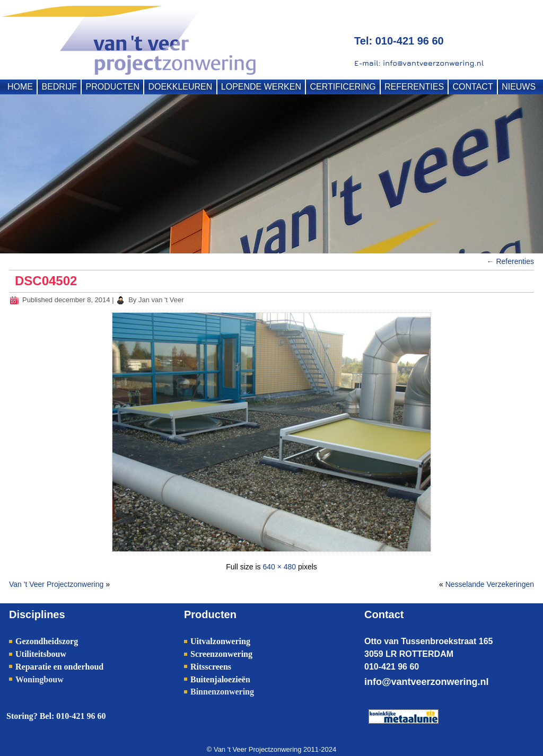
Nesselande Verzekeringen (490, 584)
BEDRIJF (59, 87)
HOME (20, 87)
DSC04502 (46, 281)
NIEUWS (519, 87)
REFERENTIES (414, 87)
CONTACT (473, 87)
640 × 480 (279, 567)
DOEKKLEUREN (180, 87)
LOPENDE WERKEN (261, 87)
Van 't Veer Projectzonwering (56, 584)
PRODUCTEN (113, 87)
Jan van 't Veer (161, 300)
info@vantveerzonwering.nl (427, 682)
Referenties (510, 261)
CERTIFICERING (343, 87)
